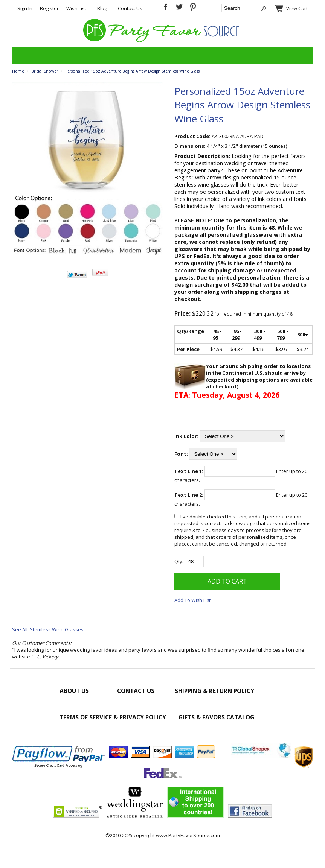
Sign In (25, 8)
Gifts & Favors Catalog (216, 717)
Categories (22, 56)
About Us (74, 691)
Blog (102, 8)
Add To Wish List (192, 600)
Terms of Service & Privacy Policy (113, 717)
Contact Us (130, 8)
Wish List (76, 8)
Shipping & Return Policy (214, 691)
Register (49, 8)
